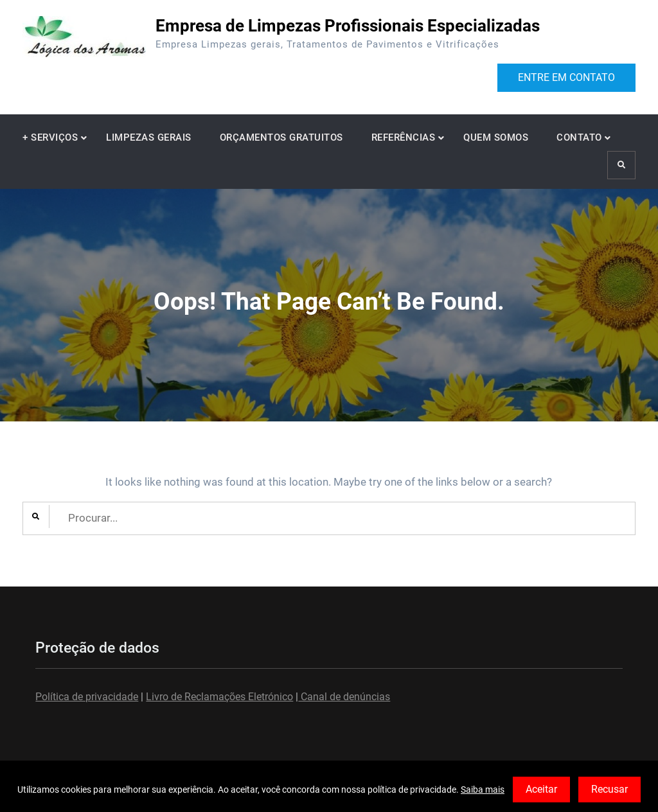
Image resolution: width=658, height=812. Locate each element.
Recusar (609, 789)
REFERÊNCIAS (404, 137)
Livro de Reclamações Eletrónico (219, 697)
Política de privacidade (87, 697)
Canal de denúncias (344, 697)
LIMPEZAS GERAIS (149, 137)
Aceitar (541, 789)
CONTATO (579, 137)
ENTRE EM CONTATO (566, 77)
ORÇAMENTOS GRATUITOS (281, 137)
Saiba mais (483, 790)
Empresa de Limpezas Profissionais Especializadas (348, 26)
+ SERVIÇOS (50, 137)
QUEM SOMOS (496, 137)
